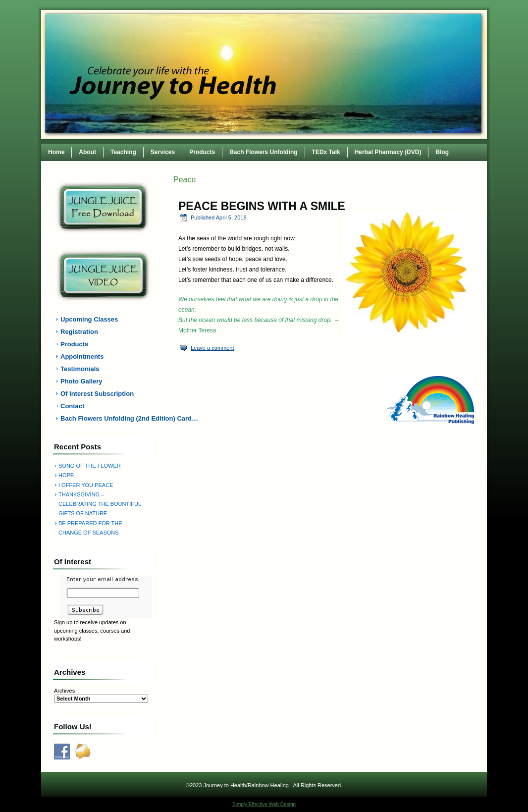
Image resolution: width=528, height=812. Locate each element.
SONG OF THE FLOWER (90, 466)
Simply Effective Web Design (264, 804)
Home (56, 152)
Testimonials (80, 369)
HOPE (66, 475)
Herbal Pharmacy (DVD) (388, 152)
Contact (60, 169)
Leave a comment (212, 348)
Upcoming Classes (89, 319)
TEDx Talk (326, 152)
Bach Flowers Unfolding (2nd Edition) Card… (109, 418)
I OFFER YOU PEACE (86, 485)
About (87, 152)
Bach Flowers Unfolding (263, 152)
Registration (79, 332)
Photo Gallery (81, 381)
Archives (64, 691)
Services (163, 152)
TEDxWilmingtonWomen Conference (137, 169)
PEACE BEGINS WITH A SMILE (262, 206)
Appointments (82, 356)
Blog (442, 152)
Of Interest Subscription (97, 394)
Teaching (123, 152)
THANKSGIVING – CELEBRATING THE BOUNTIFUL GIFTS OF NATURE (100, 504)
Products (202, 152)
